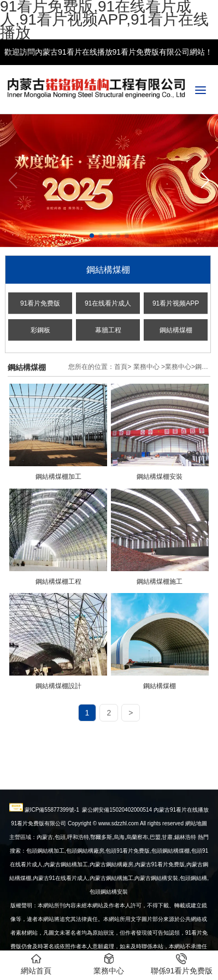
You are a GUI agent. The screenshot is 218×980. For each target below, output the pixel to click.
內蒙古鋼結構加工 (66, 906)
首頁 (121, 367)
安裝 (156, 920)
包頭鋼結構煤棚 (170, 893)
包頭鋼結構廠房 (85, 893)
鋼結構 (199, 920)
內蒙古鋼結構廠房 (111, 906)
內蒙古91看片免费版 (160, 906)
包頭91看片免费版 (128, 893)
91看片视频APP (176, 303)
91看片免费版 (40, 303)
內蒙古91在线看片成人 (60, 920)
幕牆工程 (108, 330)
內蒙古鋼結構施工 (111, 920)
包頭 (185, 920)
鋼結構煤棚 (176, 330)
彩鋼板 (40, 330)
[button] (205, 180)
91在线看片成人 (108, 303)
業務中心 (146, 367)
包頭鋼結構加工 (45, 893)
